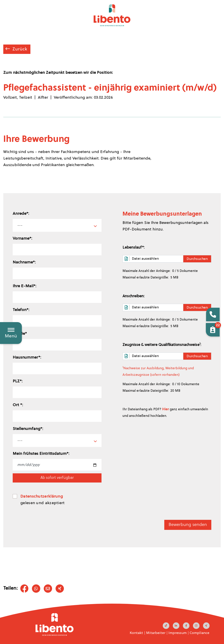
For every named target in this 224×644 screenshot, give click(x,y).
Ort (18, 405)
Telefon (21, 310)
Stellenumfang (28, 429)
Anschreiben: (134, 296)
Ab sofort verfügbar (57, 478)
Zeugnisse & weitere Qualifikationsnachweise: (162, 345)
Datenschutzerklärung (42, 497)
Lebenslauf (134, 248)
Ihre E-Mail (24, 286)
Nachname (24, 262)
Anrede (21, 214)
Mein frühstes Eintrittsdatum (41, 454)
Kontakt (136, 633)
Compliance (199, 633)
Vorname (22, 239)
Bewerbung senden (188, 525)
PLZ (18, 381)
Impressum (178, 633)
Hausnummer (27, 358)
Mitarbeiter (156, 633)
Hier (165, 410)
